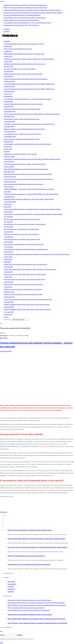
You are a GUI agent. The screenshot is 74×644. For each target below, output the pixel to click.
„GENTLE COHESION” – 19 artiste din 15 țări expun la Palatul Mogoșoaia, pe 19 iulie (29, 189)
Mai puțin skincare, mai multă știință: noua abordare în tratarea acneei (24, 279)
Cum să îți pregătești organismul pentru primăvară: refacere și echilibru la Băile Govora (29, 84)
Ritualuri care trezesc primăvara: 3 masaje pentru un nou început (23, 289)
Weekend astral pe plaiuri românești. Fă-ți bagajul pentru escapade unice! (25, 5)
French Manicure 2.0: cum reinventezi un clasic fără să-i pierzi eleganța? (25, 18)
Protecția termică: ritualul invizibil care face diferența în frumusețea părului (26, 249)
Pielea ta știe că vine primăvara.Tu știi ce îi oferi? (18, 49)
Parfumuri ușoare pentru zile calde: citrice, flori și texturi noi (21, 25)
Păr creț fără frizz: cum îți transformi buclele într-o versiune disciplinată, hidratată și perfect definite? (33, 13)
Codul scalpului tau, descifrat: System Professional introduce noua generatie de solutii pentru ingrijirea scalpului (37, 254)
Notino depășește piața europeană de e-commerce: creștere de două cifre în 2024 (28, 174)
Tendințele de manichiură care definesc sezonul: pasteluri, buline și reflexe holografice (29, 59)
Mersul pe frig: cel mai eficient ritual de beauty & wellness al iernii (23, 294)
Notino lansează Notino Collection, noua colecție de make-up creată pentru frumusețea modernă (32, 10)
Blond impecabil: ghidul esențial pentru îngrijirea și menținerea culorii (24, 54)
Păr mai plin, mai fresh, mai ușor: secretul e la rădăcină (20, 69)
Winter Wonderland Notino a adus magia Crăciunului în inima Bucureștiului (26, 169)
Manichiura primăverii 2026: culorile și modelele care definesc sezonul (24, 64)
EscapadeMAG (8, 96)
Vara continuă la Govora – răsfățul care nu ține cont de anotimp (22, 134)
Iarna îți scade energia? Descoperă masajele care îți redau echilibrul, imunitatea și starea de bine (32, 114)
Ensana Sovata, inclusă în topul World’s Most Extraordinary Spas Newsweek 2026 (28, 299)
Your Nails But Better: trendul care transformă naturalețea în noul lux (24, 44)
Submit (20, 635)
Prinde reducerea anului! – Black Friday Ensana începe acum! (22, 119)
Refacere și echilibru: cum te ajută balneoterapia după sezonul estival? (24, 129)
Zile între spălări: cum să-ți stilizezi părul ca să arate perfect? (21, 20)
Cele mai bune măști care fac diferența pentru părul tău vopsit (22, 239)
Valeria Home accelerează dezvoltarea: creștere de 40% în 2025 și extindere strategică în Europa (32, 159)
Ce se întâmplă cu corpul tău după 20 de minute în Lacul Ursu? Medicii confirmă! (27, 144)
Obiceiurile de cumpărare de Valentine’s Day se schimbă (20, 154)
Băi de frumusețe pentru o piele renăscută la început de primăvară (23, 284)
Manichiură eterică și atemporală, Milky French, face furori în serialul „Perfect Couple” (29, 199)
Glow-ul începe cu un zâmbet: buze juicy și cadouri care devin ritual (24, 244)
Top (1, 631)
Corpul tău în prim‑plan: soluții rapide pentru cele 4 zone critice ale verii (25, 274)
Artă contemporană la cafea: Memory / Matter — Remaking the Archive (25, 164)
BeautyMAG (7, 207)
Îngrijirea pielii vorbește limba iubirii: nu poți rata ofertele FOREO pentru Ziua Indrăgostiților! (31, 194)
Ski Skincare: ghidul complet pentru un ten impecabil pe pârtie (22, 109)
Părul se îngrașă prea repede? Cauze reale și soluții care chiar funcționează (26, 79)
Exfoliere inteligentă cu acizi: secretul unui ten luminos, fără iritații (23, 74)
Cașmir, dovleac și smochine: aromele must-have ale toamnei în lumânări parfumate (28, 179)
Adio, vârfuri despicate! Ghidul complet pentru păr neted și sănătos (23, 184)
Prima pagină (4, 335)
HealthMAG (7, 262)
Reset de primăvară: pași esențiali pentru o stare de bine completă (23, 104)
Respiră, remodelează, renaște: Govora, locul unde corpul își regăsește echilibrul (27, 309)
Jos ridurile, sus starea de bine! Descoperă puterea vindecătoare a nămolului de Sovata (29, 124)
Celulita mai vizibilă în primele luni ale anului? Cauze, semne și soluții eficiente (27, 304)
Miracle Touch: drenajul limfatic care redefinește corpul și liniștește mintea (26, 8)
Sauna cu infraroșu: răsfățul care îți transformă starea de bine (22, 139)
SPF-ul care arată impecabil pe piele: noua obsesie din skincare (22, 15)
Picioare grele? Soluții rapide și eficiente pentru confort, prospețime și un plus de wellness (30, 269)
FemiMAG (7, 41)
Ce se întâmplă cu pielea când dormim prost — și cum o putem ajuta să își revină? (27, 23)
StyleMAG (7, 152)
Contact (6, 317)
